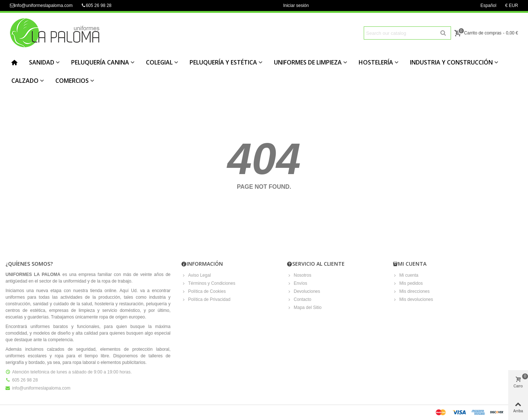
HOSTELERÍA (376, 62)
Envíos (297, 283)
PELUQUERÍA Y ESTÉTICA (223, 62)
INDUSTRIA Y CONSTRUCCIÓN (451, 62)
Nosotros (299, 275)
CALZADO (25, 81)
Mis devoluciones (413, 299)
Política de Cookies (204, 291)
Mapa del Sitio (304, 307)
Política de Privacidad (206, 299)
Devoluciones (304, 291)
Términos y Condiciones (208, 283)
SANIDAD (42, 62)
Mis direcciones (411, 291)
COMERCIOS (72, 81)
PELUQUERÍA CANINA (100, 62)
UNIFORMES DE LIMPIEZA (308, 62)
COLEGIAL (159, 62)
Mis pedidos (408, 283)
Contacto (299, 299)
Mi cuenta (406, 275)
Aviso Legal (196, 275)
